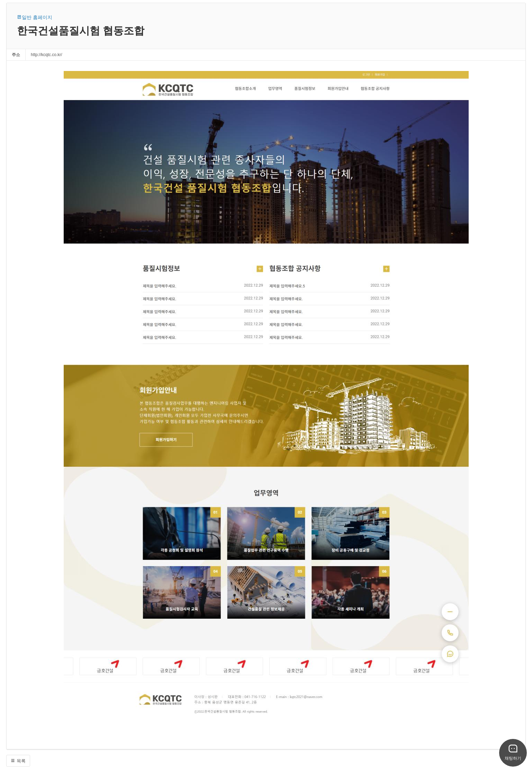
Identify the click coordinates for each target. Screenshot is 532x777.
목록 (18, 761)
